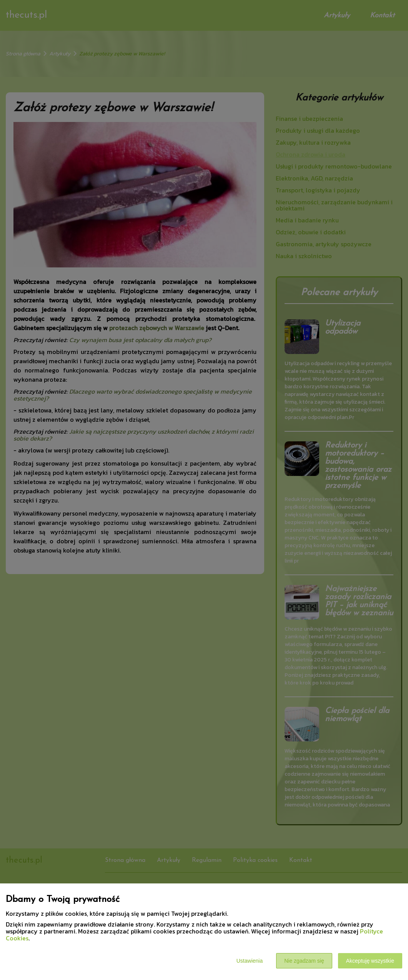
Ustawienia (250, 961)
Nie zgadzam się (304, 961)
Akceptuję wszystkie (370, 961)
